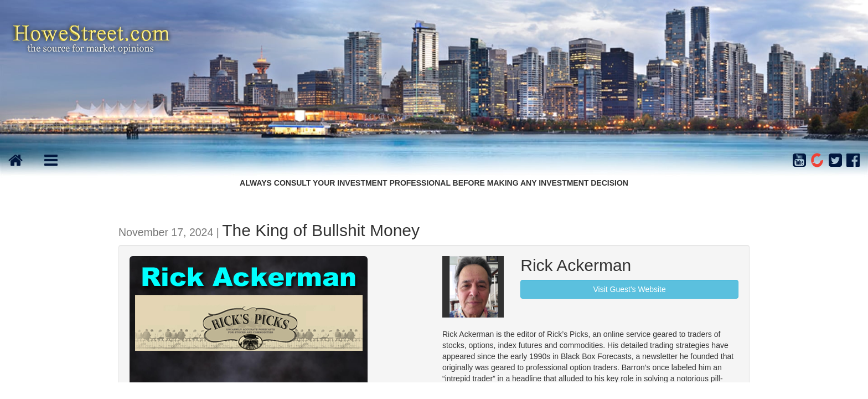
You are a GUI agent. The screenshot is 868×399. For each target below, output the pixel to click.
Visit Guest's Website (629, 289)
